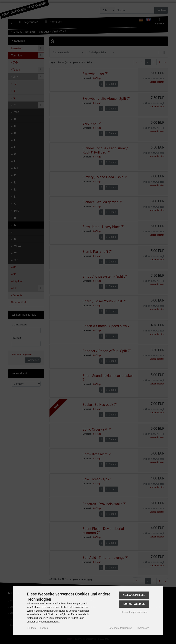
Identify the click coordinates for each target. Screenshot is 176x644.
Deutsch (31, 628)
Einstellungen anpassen (134, 612)
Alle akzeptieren (134, 595)
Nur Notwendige (134, 604)
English (44, 628)
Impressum (143, 628)
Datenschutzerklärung (120, 628)
